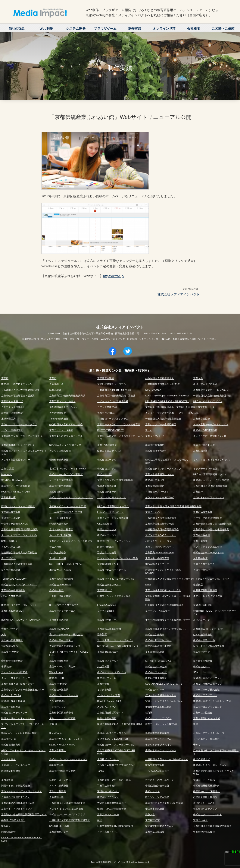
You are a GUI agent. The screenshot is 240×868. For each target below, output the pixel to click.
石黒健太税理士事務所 (205, 797)
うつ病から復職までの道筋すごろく (116, 765)
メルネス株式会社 (59, 786)
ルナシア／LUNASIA (60, 535)
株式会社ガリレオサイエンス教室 (211, 480)
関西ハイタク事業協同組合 (16, 786)
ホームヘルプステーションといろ (19, 535)
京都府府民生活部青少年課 (160, 524)
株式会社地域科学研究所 (63, 771)
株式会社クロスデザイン (158, 718)
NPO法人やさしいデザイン (208, 401)
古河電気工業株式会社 (109, 629)
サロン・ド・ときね (204, 780)
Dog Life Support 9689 (109, 701)
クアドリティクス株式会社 (208, 547)
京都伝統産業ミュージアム (112, 384)
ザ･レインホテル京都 (109, 695)
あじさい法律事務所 (12, 640)
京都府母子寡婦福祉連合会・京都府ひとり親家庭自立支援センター (181, 407)
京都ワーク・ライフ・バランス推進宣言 (119, 424)
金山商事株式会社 (155, 809)
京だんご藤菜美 (58, 791)
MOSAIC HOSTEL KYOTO (16, 492)
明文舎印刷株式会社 (204, 832)
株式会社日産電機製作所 (206, 786)
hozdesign (7, 474)
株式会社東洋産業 (59, 690)
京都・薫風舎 (200, 541)
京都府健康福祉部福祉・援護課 (18, 396)
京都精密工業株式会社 (61, 713)
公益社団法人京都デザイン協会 (66, 424)
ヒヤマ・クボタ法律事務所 (208, 518)
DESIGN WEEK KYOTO (62, 745)
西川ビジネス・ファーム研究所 (18, 506)
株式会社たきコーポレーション (210, 765)
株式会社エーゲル (107, 460)
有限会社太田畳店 (203, 605)
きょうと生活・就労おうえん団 (210, 436)
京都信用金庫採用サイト (110, 713)
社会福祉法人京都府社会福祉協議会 (164, 605)
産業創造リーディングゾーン (161, 750)
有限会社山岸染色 (11, 518)
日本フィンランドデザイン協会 (114, 596)
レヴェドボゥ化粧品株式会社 (209, 646)
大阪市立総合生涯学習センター (66, 646)
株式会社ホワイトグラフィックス (19, 585)
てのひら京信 (8, 759)
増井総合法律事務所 (12, 661)
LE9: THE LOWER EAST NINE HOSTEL (167, 401)
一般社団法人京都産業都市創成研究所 (70, 820)
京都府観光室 (152, 820)
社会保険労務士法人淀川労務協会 (19, 552)
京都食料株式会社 (11, 512)
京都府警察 (103, 684)
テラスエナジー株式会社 (206, 739)
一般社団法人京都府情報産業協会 (163, 419)
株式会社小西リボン (108, 620)
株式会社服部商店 (11, 745)
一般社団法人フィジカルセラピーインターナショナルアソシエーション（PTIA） (188, 579)
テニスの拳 (55, 547)
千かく (197, 745)
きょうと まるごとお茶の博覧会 (66, 809)
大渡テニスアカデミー (205, 564)
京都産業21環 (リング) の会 (208, 629)
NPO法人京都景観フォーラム (113, 506)
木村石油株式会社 (203, 512)
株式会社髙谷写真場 (60, 486)
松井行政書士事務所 (156, 678)
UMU (148, 585)
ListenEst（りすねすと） (111, 512)
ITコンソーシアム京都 (157, 797)
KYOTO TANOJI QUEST (110, 430)
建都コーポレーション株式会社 (162, 724)
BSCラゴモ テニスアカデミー (65, 605)
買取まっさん (200, 820)
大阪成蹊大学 (57, 797)
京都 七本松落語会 (107, 445)
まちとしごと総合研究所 (63, 718)
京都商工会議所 (106, 378)
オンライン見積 (164, 28)
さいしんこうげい (107, 707)
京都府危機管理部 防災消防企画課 (19, 529)
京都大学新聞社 (58, 750)
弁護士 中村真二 (106, 413)
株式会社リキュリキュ (61, 640)
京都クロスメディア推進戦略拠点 (115, 480)
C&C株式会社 (105, 524)
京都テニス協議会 (203, 713)
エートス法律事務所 (60, 518)
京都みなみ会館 (202, 535)
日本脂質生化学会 (203, 661)
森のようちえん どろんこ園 (208, 596)
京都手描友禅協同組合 (61, 579)
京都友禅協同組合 (155, 486)
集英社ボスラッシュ (108, 759)
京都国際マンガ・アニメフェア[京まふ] (22, 436)
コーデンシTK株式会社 (158, 611)
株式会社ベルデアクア (205, 809)
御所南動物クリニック (157, 564)
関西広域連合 (8, 832)
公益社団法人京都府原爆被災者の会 (212, 826)
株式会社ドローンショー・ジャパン (68, 759)
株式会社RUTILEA (11, 695)
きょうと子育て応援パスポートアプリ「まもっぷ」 (173, 413)
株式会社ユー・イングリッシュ (114, 541)
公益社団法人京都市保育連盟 (17, 564)
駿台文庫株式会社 (155, 765)
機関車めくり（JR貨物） (207, 791)
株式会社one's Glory (60, 585)
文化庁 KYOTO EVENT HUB (113, 739)
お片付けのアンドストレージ (209, 733)
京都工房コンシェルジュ (63, 401)
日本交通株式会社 (11, 570)
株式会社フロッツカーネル (64, 695)
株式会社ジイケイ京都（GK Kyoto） (165, 803)
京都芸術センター (59, 832)
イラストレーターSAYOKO (160, 497)
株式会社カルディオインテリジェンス (166, 629)
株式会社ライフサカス (109, 585)
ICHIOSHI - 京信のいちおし (160, 661)
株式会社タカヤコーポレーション (19, 605)
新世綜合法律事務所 (12, 413)
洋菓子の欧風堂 (106, 547)
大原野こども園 (58, 558)
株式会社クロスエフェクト (208, 814)
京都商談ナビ (104, 590)
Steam (149, 430)
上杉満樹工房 (8, 419)
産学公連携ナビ (202, 759)
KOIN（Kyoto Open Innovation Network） (168, 396)
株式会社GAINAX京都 (205, 430)
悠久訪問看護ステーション (64, 407)
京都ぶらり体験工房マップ (208, 684)
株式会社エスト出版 (204, 445)
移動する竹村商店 (107, 718)
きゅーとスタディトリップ (16, 678)
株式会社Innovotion (156, 451)
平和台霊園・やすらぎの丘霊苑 (114, 780)
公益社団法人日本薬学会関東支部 (67, 803)
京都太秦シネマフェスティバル (66, 436)
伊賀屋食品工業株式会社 (158, 707)
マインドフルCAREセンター (161, 535)
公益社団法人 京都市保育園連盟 (210, 486)
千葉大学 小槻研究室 (157, 558)
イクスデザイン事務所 (205, 469)
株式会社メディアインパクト (179, 294)
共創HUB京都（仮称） (13, 820)
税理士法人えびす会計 (205, 384)
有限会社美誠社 (202, 570)
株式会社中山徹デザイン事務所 (66, 474)
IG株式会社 (55, 390)
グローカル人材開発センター (161, 695)
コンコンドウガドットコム (112, 497)
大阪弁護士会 (57, 384)
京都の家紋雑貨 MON (13, 611)
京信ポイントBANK (204, 803)
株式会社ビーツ (202, 652)
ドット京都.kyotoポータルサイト (211, 424)
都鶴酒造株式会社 (107, 486)
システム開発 (76, 28)
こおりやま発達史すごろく (16, 797)
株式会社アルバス (155, 480)
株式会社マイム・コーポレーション (116, 579)
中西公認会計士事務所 (157, 786)
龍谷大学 (150, 814)
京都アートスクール (108, 814)
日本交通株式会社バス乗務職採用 (115, 826)
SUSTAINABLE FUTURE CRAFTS (164, 684)
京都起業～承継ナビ (12, 401)
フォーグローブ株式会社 (206, 690)
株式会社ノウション (108, 797)
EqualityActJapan (107, 605)
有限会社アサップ (107, 529)
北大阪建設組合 (58, 552)
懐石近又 (6, 826)
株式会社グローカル (156, 666)
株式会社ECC (57, 678)
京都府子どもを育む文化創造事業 (211, 529)
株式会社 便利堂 (10, 652)
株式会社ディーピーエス (63, 611)
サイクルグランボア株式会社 (113, 401)
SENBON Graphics (12, 480)
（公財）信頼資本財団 (61, 596)
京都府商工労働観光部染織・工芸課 (116, 396)
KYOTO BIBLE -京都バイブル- (66, 564)
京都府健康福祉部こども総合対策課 (212, 524)
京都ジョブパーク (155, 436)
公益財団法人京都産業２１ (160, 378)
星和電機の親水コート (109, 652)
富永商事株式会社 (59, 620)
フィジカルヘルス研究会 (14, 672)
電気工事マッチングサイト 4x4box (68, 469)
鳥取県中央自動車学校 (157, 733)
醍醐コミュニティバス (109, 451)
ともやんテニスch (11, 547)
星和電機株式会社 (155, 652)
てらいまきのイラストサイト (209, 497)
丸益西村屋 (103, 666)
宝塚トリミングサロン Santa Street (164, 701)
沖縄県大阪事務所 (59, 524)
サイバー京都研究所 (12, 430)
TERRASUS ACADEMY (14, 579)
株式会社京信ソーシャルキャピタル (212, 701)
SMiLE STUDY (9, 541)
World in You (56, 672)
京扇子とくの (152, 512)
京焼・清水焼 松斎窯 (61, 529)
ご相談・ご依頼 (223, 28)
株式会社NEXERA (155, 690)
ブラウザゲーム (105, 28)
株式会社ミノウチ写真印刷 (16, 486)
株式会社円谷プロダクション (17, 384)
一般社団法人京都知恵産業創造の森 (212, 396)
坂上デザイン (8, 558)
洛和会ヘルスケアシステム (112, 733)
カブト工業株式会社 (108, 407)
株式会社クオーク (107, 492)
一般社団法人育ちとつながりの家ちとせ (167, 759)
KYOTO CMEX (153, 390)
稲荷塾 (149, 713)
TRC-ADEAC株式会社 (157, 771)
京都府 (5, 378)
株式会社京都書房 (155, 445)
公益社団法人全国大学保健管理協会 (20, 390)
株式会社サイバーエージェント (66, 739)
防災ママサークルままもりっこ (18, 718)
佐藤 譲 (53, 724)
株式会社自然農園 (59, 661)
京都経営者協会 (202, 419)
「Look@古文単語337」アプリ (66, 512)
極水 (100, 820)
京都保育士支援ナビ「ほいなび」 (211, 390)
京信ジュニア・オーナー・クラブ (19, 424)
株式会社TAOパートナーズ (112, 570)
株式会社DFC (9, 739)
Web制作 (46, 28)
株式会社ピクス (202, 666)
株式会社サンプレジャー (158, 640)
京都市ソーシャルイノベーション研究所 (71, 541)
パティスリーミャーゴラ (158, 541)
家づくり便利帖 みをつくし (160, 547)
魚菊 (4, 634)
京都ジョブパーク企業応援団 (161, 424)
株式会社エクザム (107, 469)
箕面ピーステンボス (60, 780)
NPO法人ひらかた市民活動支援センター (119, 646)
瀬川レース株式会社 (108, 791)
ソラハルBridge (105, 611)
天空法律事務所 (58, 413)
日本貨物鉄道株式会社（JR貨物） (163, 384)
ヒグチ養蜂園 (104, 690)
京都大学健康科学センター (160, 474)
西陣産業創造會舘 (11, 771)
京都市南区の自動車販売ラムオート (20, 803)
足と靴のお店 (200, 558)
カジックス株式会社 (60, 451)
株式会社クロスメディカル (112, 672)
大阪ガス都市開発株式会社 (112, 803)
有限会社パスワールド (157, 492)
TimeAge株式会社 (59, 419)
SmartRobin (56, 733)
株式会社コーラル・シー (14, 713)
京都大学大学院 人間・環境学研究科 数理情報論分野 (173, 506)
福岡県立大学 (57, 765)
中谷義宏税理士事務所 (205, 590)
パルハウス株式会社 (12, 596)
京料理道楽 (7, 780)
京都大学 (198, 378)
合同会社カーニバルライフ (16, 765)
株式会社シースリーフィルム (209, 552)
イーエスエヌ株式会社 (61, 480)
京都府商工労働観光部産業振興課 (67, 396)
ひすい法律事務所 (203, 634)
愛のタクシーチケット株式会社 (66, 634)
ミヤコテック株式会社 (13, 407)
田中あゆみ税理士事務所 (158, 646)
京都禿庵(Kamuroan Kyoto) (160, 552)
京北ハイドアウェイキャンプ (17, 809)
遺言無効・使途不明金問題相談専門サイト (24, 814)
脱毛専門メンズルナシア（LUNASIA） (22, 620)
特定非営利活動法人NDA (15, 524)
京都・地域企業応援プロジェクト (163, 590)
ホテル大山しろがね (60, 570)
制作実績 (135, 28)
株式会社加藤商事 (155, 634)
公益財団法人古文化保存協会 (161, 518)
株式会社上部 (104, 474)
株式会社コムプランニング (208, 707)
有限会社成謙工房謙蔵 (13, 701)
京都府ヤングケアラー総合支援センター (23, 690)
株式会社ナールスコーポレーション (116, 745)
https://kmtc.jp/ (114, 276)
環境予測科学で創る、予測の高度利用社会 (120, 724)
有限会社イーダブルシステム (113, 419)
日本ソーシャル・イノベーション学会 (118, 558)
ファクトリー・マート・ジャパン (115, 640)
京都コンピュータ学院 (61, 430)
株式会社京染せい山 (204, 640)
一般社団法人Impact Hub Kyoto (114, 390)
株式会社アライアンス (205, 695)
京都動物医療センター (109, 564)
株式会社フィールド (108, 661)
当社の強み (17, 28)
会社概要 (194, 28)
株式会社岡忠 (57, 590)
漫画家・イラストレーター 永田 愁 (68, 506)
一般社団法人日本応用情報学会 (162, 529)
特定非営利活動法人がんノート (162, 826)
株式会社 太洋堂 (58, 684)
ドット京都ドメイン (108, 832)
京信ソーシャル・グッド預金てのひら (22, 791)
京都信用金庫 (8, 497)
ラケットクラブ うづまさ (159, 745)
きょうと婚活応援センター (16, 460)
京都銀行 (198, 492)
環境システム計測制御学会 (112, 809)
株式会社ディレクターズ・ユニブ (163, 469)
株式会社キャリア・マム (158, 739)
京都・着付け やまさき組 (207, 718)
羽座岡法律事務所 (107, 786)
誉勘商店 (198, 585)
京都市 (53, 378)
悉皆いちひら (152, 791)
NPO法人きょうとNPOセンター (66, 445)
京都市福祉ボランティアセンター (19, 445)
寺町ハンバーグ (10, 629)
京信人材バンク (202, 620)
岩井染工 (102, 634)
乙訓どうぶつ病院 (107, 552)
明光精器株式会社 (59, 460)
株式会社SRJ (56, 492)
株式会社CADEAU (59, 629)
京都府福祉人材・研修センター (18, 684)
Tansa (100, 771)
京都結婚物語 (200, 451)
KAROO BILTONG (59, 826)
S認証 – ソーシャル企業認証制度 (19, 733)
